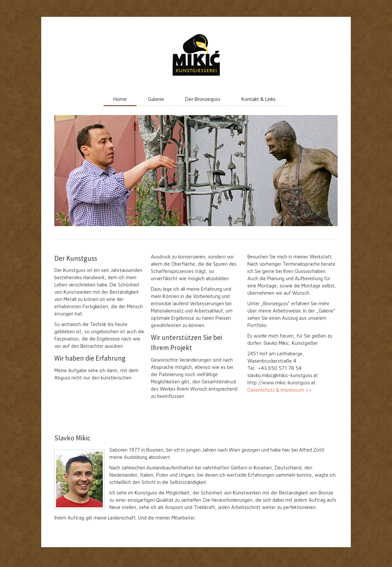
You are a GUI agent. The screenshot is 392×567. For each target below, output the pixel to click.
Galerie (156, 99)
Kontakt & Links (259, 99)
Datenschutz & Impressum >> (280, 390)
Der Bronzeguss (203, 99)
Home (120, 99)
